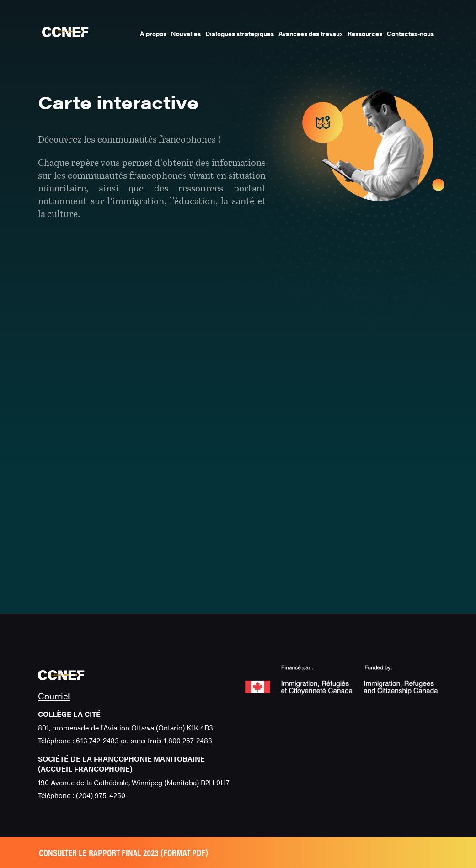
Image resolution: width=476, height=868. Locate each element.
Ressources (365, 33)
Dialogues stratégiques (240, 33)
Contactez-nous (410, 33)
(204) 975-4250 (100, 795)
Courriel (54, 696)
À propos (153, 33)
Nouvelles (186, 33)
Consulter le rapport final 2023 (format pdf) (123, 852)
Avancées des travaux (311, 33)
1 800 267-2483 (188, 740)
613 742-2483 (97, 740)
